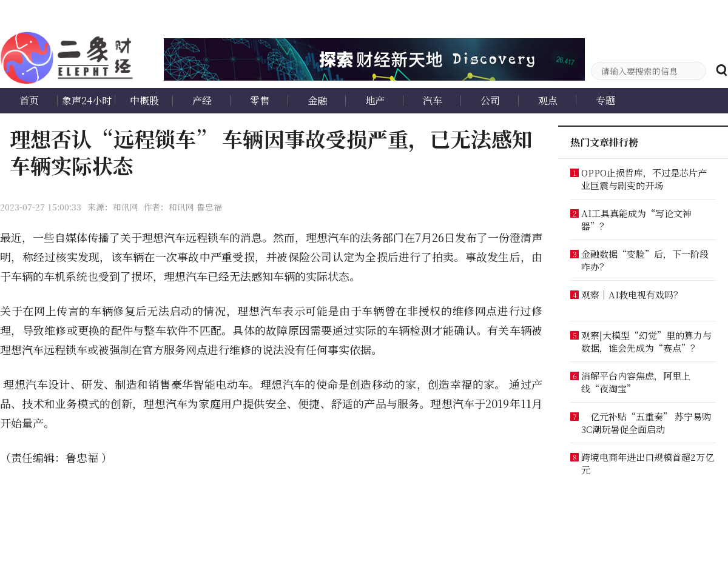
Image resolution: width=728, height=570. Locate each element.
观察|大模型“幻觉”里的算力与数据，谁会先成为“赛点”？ (646, 341)
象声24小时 (87, 100)
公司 (490, 100)
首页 (29, 100)
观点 (548, 100)
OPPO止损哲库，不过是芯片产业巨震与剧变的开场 (644, 179)
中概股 (144, 100)
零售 (260, 100)
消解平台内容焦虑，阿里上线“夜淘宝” (636, 382)
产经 (202, 100)
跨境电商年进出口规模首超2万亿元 (648, 463)
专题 (605, 100)
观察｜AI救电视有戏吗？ (632, 294)
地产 (375, 100)
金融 (317, 100)
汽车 (433, 100)
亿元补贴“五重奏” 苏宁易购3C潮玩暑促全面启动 (646, 423)
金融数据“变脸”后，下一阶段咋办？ (645, 260)
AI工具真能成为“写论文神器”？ (636, 220)
